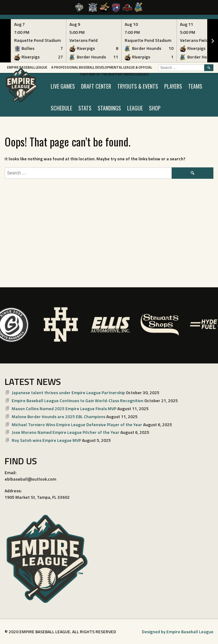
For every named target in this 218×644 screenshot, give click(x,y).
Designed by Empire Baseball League (178, 632)
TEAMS (195, 86)
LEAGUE (135, 108)
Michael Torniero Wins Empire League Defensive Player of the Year (77, 424)
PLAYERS (173, 86)
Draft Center (96, 86)
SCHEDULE (61, 108)
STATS (85, 108)
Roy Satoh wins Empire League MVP (46, 440)
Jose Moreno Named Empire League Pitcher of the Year (66, 432)
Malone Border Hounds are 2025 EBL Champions (58, 416)
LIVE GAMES (63, 86)
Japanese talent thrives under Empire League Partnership (68, 392)
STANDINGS (109, 108)
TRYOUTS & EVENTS (138, 86)
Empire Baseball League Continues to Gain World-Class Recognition (78, 400)
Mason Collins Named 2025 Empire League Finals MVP (64, 408)
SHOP (155, 108)
